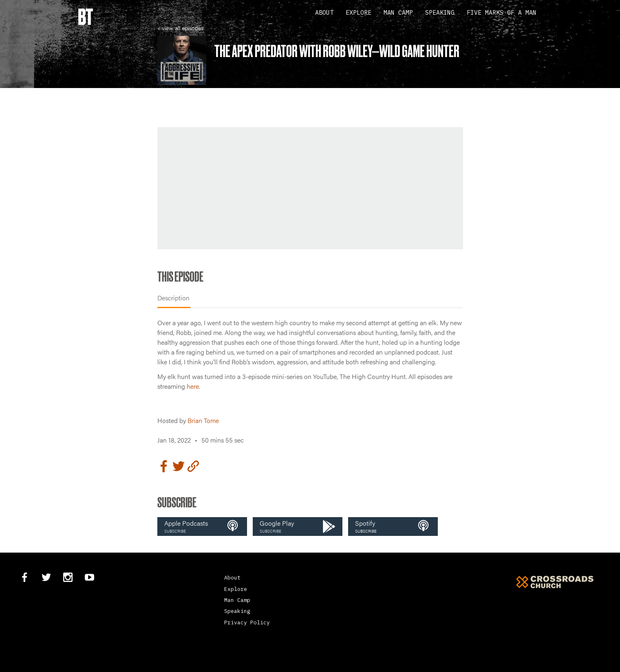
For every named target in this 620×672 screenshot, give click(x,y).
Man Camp (398, 12)
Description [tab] (173, 298)
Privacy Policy (247, 622)
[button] (202, 527)
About (324, 12)
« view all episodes (180, 28)
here (193, 386)
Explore (359, 12)
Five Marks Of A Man (502, 12)
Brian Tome (203, 420)
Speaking (440, 12)
